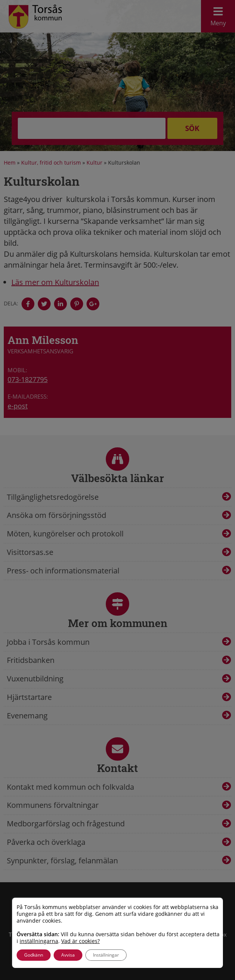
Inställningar (106, 955)
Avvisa (68, 955)
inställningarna (39, 941)
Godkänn (34, 955)
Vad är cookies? (80, 941)
